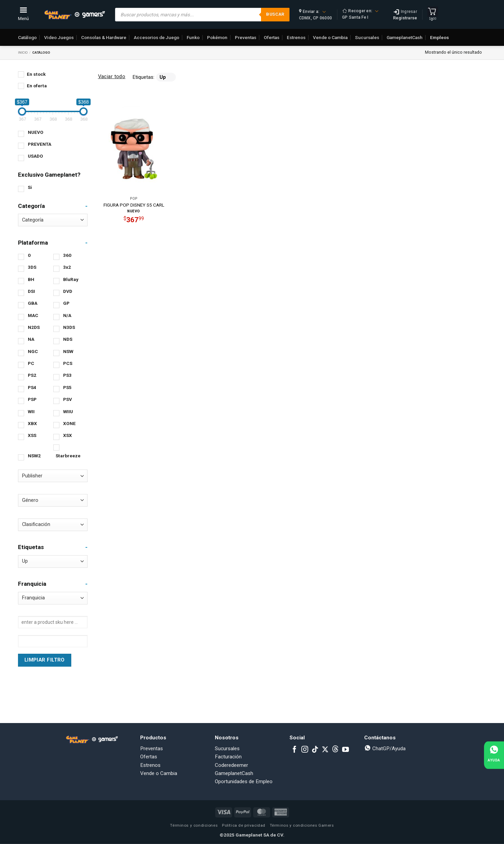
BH (31, 279)
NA (31, 339)
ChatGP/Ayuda (385, 749)
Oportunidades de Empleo (244, 781)
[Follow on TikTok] (315, 750)
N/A (67, 315)
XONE (69, 423)
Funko (193, 37)
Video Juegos (59, 37)
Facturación (228, 757)
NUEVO (36, 132)
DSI (31, 291)
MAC (33, 315)
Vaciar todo (112, 76)
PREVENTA (40, 144)
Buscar (275, 14)
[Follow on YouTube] (346, 750)
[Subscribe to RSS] (335, 750)
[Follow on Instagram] (305, 750)
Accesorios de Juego (156, 37)
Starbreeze (68, 456)
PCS (68, 363)
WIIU (68, 411)
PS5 (67, 387)
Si (30, 187)
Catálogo (27, 37)
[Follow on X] (325, 750)
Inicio (23, 52)
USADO (35, 156)
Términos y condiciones (194, 825)
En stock (36, 74)
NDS (68, 339)
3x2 (67, 267)
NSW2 (34, 456)
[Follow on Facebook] (295, 750)
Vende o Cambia (330, 37)
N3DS (69, 327)
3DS (32, 267)
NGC (33, 351)
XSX (68, 435)
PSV (68, 399)
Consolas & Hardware (104, 37)
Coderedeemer (231, 765)
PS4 (32, 387)
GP (66, 303)
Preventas (246, 37)
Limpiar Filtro (44, 660)
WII (31, 411)
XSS (32, 435)
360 (67, 255)
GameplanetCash (405, 37)
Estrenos (296, 37)
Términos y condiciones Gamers (302, 825)
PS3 (67, 375)
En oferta (37, 86)
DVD (68, 291)
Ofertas (272, 37)
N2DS (34, 327)
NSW (68, 351)
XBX (32, 423)
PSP (32, 399)
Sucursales (367, 37)
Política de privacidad (244, 825)
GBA (33, 303)
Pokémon (217, 37)
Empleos (440, 37)
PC (31, 363)
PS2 (32, 375)
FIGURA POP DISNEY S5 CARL (134, 205)
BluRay (71, 279)
